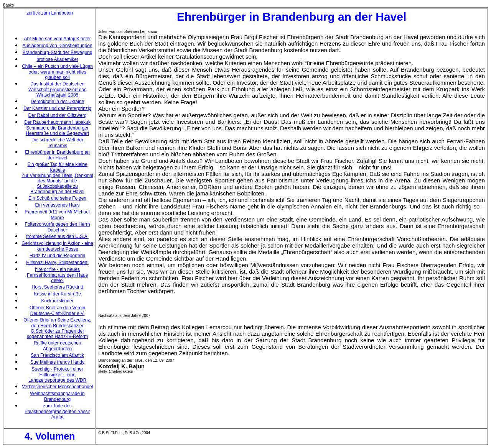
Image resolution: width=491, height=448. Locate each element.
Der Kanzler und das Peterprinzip (57, 108)
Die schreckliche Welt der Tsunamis (57, 143)
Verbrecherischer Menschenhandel (57, 387)
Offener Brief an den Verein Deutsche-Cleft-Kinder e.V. (57, 311)
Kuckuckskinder (58, 301)
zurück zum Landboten (50, 13)
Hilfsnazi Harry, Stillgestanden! (57, 263)
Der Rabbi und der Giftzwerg (58, 115)
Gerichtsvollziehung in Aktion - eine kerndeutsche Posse (57, 246)
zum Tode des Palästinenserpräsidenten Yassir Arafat (57, 411)
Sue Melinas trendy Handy (57, 362)
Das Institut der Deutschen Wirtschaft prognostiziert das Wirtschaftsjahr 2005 (57, 89)
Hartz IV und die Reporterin (57, 256)
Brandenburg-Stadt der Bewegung (58, 53)
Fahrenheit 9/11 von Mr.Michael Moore (58, 215)
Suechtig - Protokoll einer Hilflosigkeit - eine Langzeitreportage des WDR (57, 375)
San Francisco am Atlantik (57, 355)
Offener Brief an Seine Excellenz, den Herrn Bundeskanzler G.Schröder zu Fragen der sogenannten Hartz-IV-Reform (57, 328)
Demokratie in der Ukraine (57, 102)
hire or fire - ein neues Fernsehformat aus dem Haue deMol (57, 275)
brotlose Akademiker (57, 59)
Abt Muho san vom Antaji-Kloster (58, 39)
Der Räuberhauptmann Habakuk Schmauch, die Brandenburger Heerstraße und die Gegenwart (57, 128)
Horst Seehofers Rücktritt (58, 287)
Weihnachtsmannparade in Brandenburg (57, 396)
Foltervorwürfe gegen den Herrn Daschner (58, 227)
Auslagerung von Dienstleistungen (58, 46)
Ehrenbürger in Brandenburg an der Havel (57, 155)
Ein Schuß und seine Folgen (57, 198)
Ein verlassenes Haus (58, 205)
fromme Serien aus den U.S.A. (57, 236)
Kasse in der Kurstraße (57, 294)
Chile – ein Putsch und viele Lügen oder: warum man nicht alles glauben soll (57, 72)
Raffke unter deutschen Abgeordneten (58, 346)
